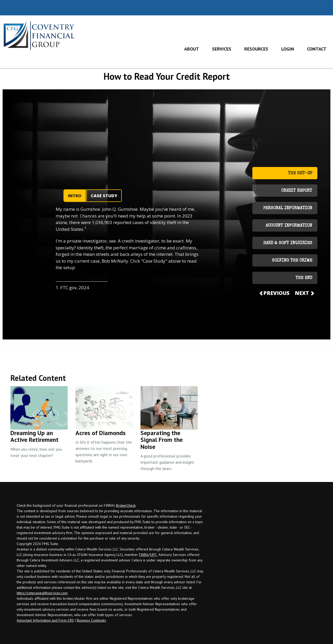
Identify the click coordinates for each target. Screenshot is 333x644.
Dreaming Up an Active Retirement (34, 436)
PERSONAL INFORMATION (288, 208)
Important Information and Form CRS (45, 620)
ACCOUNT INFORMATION (289, 226)
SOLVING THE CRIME (292, 261)
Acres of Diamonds (101, 433)
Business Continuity (91, 620)
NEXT (304, 293)
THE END (304, 278)
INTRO (75, 196)
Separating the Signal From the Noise (162, 440)
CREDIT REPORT (297, 191)
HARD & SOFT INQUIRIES (288, 243)
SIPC (153, 555)
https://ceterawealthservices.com (42, 593)
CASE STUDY (104, 196)
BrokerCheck (126, 505)
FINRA (144, 555)
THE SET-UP (300, 174)
